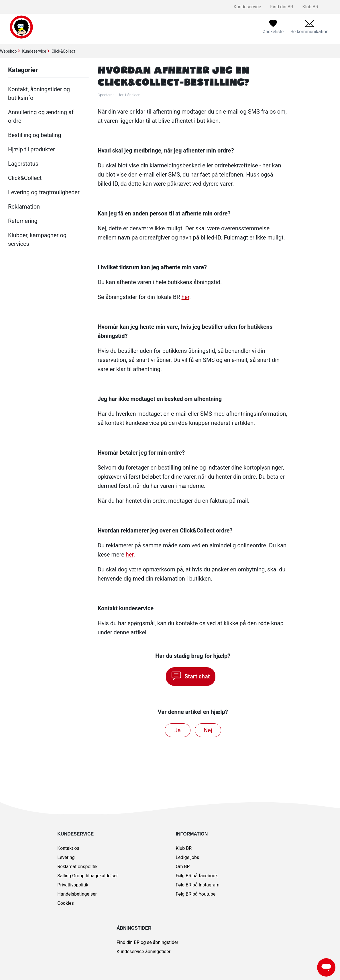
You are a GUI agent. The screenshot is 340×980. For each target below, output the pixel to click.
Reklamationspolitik (77, 867)
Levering (66, 857)
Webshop (8, 51)
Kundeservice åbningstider (144, 952)
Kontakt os (68, 848)
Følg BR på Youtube (196, 894)
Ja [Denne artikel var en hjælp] (178, 730)
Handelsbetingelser (77, 894)
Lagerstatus (23, 164)
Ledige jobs (188, 857)
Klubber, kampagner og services (37, 239)
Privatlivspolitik (73, 885)
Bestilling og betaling (35, 135)
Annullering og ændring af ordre (41, 116)
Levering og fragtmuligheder (44, 192)
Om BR (183, 867)
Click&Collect (63, 51)
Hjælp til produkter (32, 149)
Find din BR (282, 7)
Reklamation (24, 207)
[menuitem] (309, 27)
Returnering (23, 221)
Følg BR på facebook (197, 876)
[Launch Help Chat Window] (326, 967)
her (185, 297)
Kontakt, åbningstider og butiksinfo (39, 94)
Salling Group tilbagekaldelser (88, 876)
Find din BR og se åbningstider (147, 942)
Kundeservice (247, 7)
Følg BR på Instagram (198, 885)
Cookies (65, 903)
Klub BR (310, 7)
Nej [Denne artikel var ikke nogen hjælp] (208, 730)
